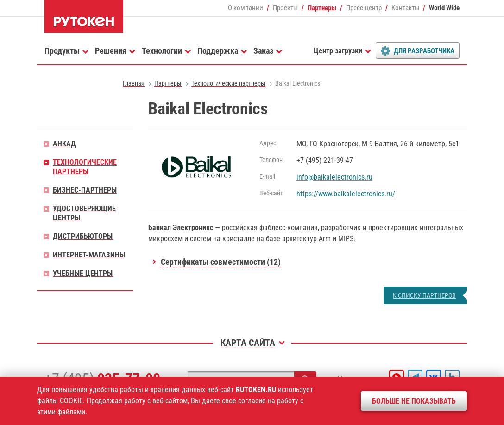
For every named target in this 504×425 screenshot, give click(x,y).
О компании (246, 8)
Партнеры (322, 8)
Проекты (285, 8)
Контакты (405, 8)
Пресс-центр (364, 8)
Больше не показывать (414, 401)
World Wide (444, 8)
